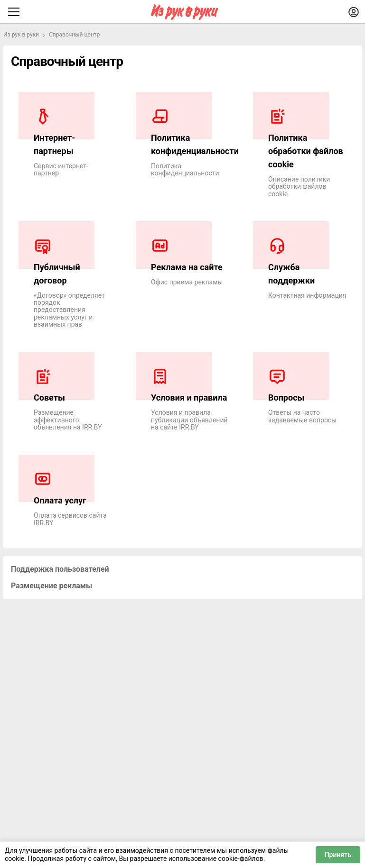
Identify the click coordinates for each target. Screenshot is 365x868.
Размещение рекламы (51, 586)
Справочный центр (74, 35)
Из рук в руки (21, 35)
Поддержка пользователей (60, 569)
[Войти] (354, 12)
